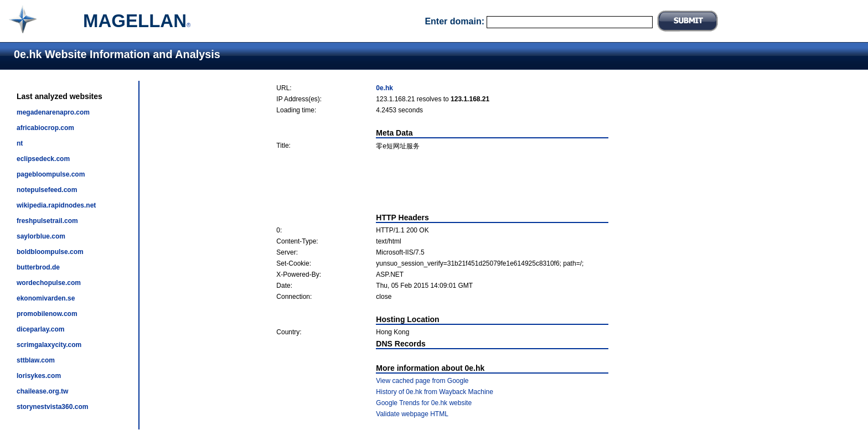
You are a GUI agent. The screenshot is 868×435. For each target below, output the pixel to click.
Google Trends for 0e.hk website (424, 403)
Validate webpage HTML (412, 414)
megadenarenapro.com (53, 112)
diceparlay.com (40, 329)
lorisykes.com (39, 376)
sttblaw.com (36, 360)
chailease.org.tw (42, 391)
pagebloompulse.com (51, 174)
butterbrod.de (38, 267)
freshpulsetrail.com (47, 221)
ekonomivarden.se (46, 298)
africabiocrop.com (45, 128)
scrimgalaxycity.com (49, 345)
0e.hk (384, 88)
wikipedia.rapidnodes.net (56, 205)
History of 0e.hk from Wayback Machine (435, 392)
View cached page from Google (422, 381)
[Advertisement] (442, 182)
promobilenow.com (47, 314)
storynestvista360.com (52, 407)
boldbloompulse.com (50, 252)
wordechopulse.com (49, 283)
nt (20, 143)
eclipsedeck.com (43, 159)
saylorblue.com (41, 236)
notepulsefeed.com (47, 190)
